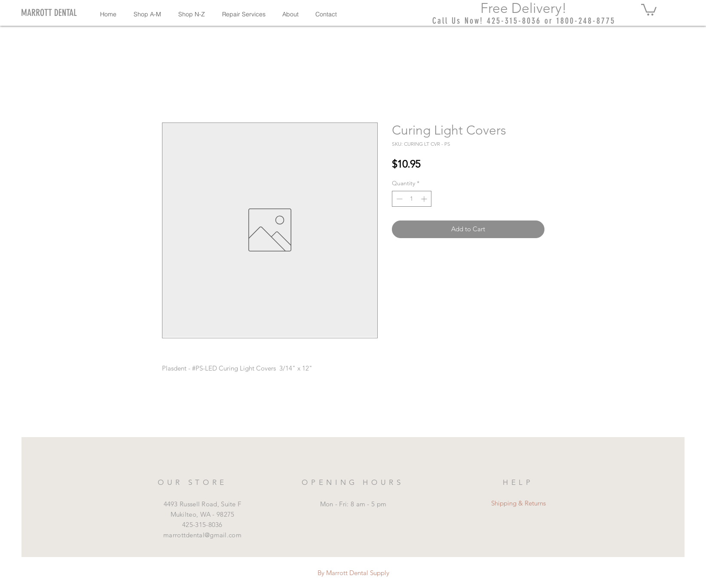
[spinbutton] (412, 199)
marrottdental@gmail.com (202, 535)
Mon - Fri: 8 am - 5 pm (353, 504)
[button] (649, 9)
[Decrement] (399, 199)
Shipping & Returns (518, 503)
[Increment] (425, 199)
